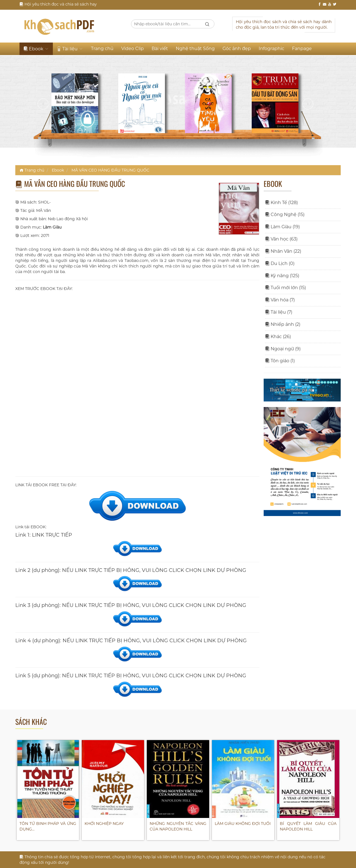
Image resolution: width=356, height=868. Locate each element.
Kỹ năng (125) (282, 276)
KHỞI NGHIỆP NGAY (104, 824)
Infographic (271, 49)
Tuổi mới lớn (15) (285, 288)
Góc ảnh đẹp (237, 49)
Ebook (36, 49)
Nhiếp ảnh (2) (283, 324)
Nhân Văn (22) (283, 251)
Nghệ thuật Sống (195, 49)
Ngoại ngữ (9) (283, 349)
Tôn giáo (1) (280, 361)
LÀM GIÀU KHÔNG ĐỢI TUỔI (243, 824)
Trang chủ (102, 49)
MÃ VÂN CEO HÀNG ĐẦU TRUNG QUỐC (110, 170)
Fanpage (302, 49)
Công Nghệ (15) (285, 214)
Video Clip (133, 49)
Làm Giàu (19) (282, 227)
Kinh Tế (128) (281, 203)
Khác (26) (278, 337)
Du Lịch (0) (280, 263)
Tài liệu (70, 49)
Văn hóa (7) (280, 300)
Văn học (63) (281, 239)
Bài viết (160, 49)
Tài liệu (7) (279, 312)
